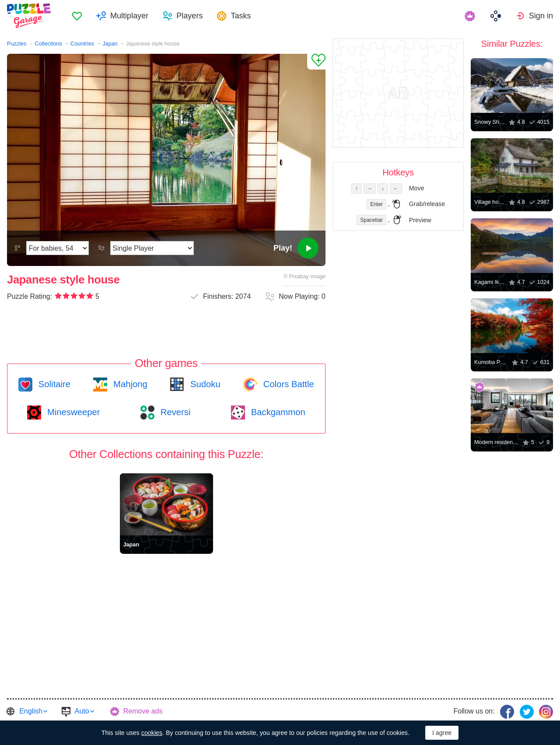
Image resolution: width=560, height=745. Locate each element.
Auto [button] (82, 711)
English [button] (31, 711)
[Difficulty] (58, 248)
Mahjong (129, 384)
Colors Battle (287, 384)
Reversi (174, 412)
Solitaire (53, 384)
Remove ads (143, 711)
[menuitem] (77, 16)
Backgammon (277, 412)
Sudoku (204, 384)
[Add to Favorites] (316, 62)
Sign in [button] (541, 16)
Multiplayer (129, 16)
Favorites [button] (77, 16)
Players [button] (189, 16)
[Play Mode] (152, 248)
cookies (152, 733)
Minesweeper (72, 412)
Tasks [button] (241, 16)
